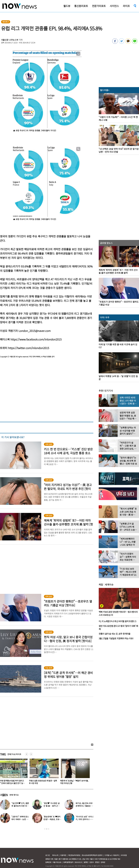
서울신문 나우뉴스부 (10, 40)
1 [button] (45, 829)
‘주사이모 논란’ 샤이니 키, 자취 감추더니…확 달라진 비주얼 (84, 819)
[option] (45, 772)
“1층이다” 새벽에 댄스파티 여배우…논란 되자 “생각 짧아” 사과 (20, 819)
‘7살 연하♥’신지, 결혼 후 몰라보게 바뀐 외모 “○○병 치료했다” (20, 806)
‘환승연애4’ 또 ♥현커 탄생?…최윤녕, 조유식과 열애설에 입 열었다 (52, 819)
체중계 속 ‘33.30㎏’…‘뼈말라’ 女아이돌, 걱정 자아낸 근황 (76, 782)
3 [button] (49, 829)
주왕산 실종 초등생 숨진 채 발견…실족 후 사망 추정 (44, 782)
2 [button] (47, 829)
